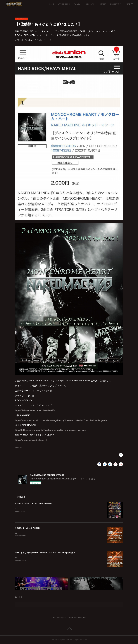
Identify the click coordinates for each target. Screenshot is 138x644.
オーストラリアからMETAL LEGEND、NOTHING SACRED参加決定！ (45, 553)
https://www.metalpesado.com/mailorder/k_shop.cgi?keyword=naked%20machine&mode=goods (61, 420)
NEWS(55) (18, 448)
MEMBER (102, 4)
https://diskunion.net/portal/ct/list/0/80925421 (36, 410)
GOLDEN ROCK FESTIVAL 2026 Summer (33, 504)
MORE (128, 4)
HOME (52, 4)
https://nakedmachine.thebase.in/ (31, 440)
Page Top (69, 629)
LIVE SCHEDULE (64, 4)
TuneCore (78, 4)
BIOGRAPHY (90, 4)
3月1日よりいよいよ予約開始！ (28, 528)
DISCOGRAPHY (116, 4)
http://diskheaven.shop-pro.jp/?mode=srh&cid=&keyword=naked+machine (50, 430)
